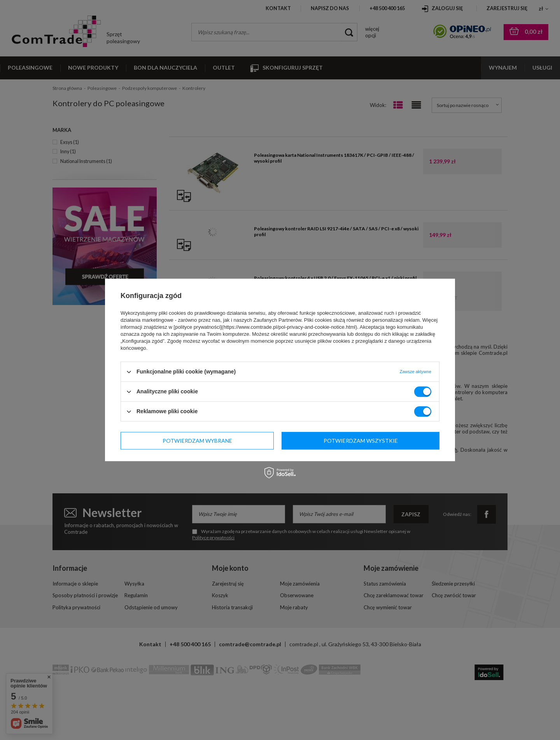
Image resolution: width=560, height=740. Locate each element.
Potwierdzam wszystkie (361, 441)
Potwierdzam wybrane (197, 441)
